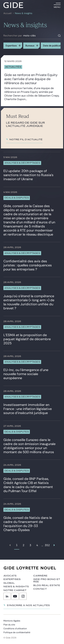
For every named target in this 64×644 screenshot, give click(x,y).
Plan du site (9, 625)
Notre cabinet (15, 590)
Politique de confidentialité (17, 632)
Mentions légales (12, 621)
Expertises (12, 579)
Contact (40, 589)
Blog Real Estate (47, 585)
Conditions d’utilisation (15, 629)
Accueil (7, 13)
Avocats (10, 576)
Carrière (40, 576)
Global (9, 583)
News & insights (24, 13)
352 (47, 545)
